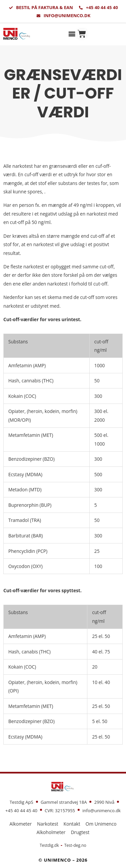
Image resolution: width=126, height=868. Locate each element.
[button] (72, 33)
